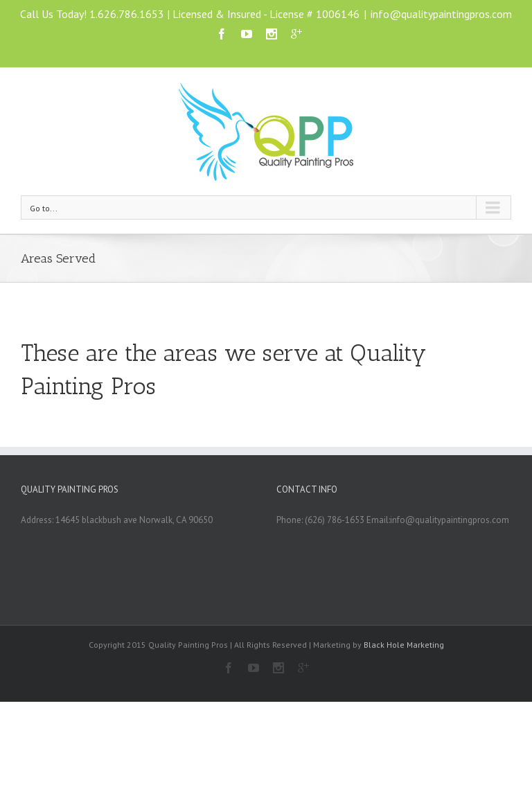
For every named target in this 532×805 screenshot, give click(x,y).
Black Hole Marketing (404, 645)
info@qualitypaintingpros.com (441, 14)
